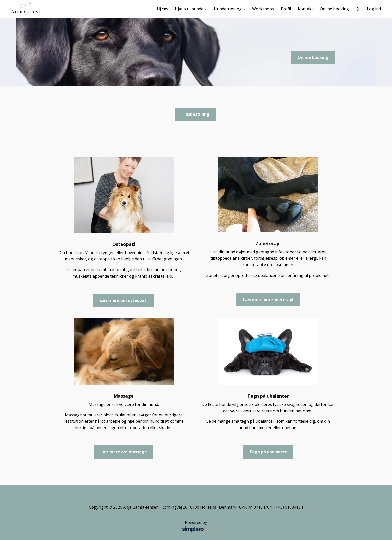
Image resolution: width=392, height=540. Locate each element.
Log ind (374, 9)
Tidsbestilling (196, 114)
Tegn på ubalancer (268, 452)
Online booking (313, 57)
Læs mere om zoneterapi (268, 300)
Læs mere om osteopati (124, 300)
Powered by (133, 526)
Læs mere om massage (124, 452)
